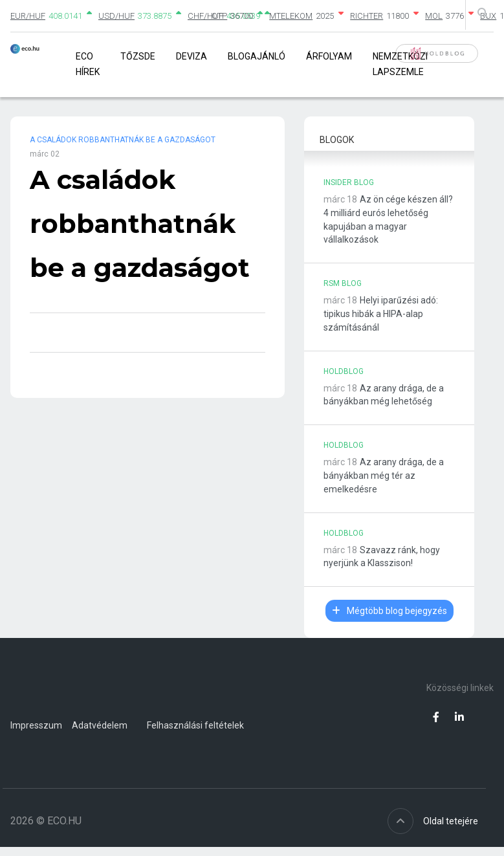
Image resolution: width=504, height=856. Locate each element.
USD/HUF (116, 16)
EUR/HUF (28, 16)
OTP (219, 16)
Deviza (192, 56)
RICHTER (367, 16)
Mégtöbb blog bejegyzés (389, 611)
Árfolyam (329, 56)
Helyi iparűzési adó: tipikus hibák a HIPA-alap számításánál (381, 314)
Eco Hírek (88, 64)
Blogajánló (257, 56)
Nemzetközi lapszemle (400, 64)
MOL (434, 16)
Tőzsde (138, 56)
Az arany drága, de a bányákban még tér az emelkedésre (384, 476)
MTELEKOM (291, 16)
